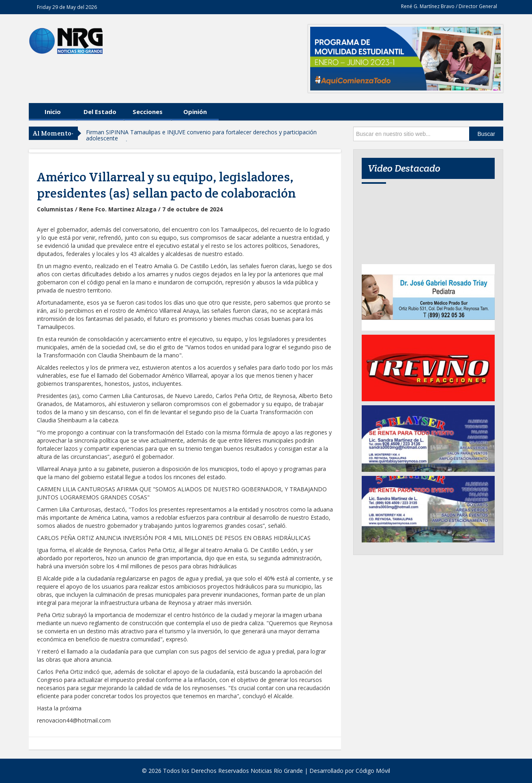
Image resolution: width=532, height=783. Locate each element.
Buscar (486, 134)
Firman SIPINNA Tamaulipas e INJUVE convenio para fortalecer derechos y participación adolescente (201, 135)
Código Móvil (373, 771)
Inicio (53, 112)
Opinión (195, 112)
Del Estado (100, 112)
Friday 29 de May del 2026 (67, 7)
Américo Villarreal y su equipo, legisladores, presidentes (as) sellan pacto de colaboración (166, 185)
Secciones (148, 112)
